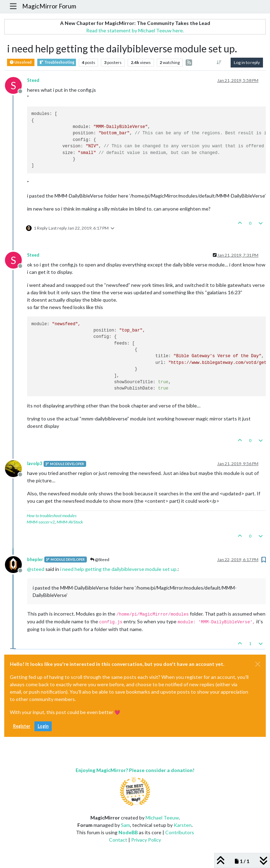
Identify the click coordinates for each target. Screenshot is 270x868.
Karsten (183, 825)
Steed (33, 80)
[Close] (258, 664)
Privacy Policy (146, 840)
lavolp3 (35, 464)
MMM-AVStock (70, 522)
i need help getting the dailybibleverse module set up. (119, 569)
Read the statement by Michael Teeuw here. (135, 30)
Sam (126, 825)
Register (22, 726)
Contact (118, 840)
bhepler (35, 560)
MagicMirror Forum (49, 6)
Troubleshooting (57, 62)
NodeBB (128, 832)
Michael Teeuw (162, 818)
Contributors (180, 832)
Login (43, 726)
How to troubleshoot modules (52, 516)
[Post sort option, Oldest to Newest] (219, 63)
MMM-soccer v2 (41, 522)
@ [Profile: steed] (36, 569)
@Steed (100, 560)
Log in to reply (247, 62)
